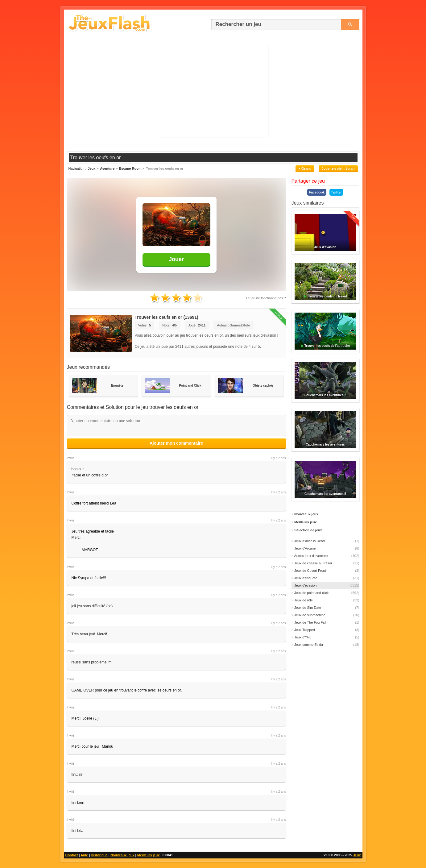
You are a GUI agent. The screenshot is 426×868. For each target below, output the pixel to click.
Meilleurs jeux (149, 855)
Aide (84, 855)
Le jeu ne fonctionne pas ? (266, 298)
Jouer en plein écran (338, 168)
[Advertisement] (213, 90)
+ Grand (305, 168)
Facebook (317, 192)
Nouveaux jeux (122, 855)
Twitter (336, 192)
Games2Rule (240, 325)
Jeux (357, 855)
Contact (72, 855)
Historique (99, 855)
